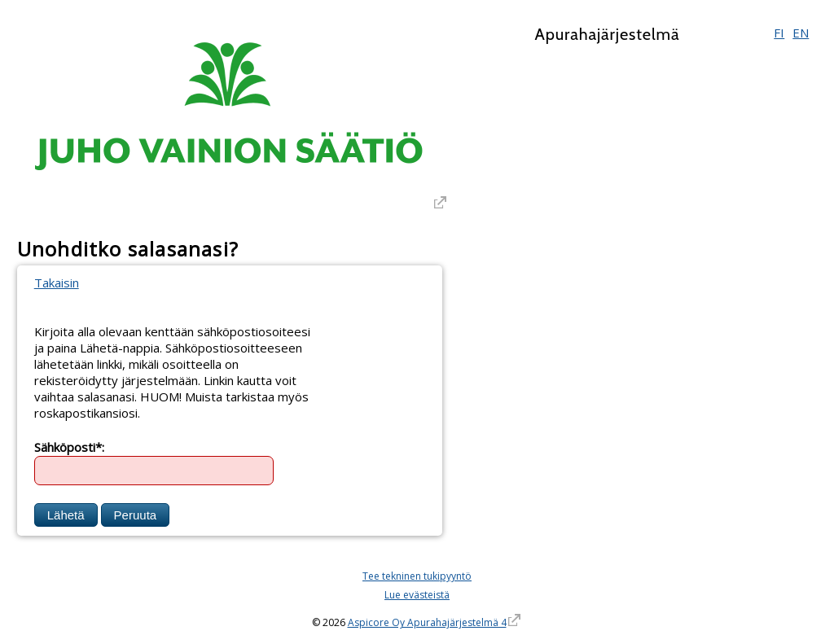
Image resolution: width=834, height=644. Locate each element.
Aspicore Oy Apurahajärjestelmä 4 (427, 622)
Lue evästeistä (417, 595)
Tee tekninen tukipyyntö (417, 576)
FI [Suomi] (779, 33)
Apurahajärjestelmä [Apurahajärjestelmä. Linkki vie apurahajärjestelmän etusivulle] (607, 34)
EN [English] (801, 33)
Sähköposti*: (69, 446)
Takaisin (57, 283)
